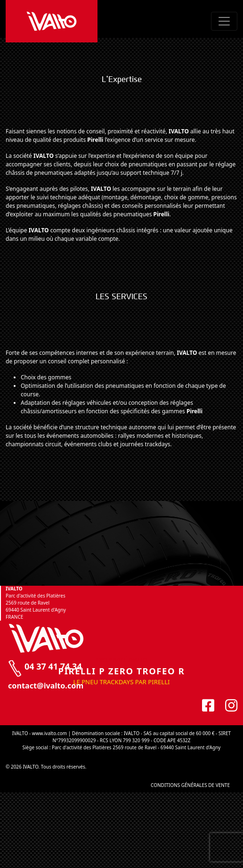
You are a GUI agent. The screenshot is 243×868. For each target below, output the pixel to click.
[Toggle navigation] (224, 21)
